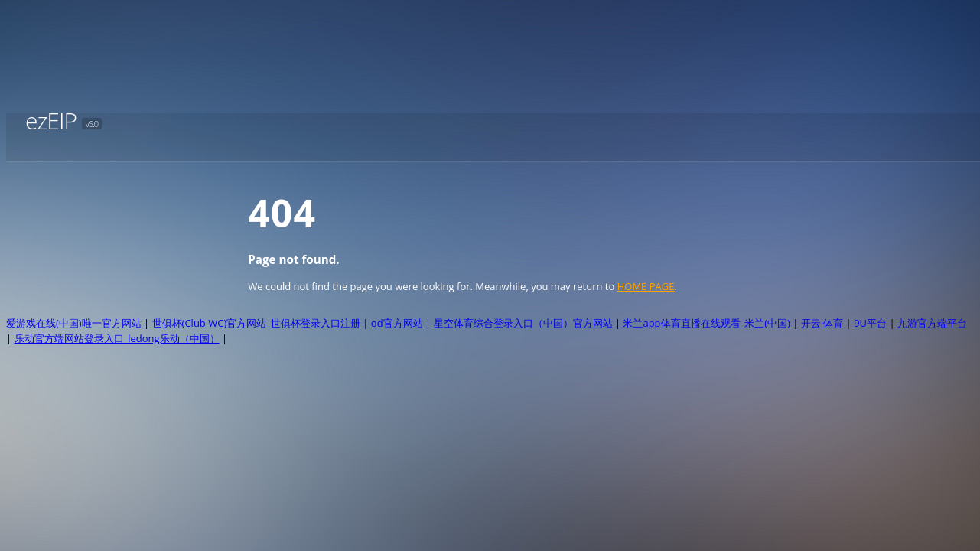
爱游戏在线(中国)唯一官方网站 (74, 323)
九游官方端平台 (932, 323)
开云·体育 (822, 323)
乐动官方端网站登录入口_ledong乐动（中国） (117, 338)
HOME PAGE (646, 286)
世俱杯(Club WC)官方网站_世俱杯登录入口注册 (256, 323)
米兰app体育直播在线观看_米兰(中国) (707, 323)
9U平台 (870, 323)
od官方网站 (397, 323)
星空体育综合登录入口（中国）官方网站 (523, 323)
